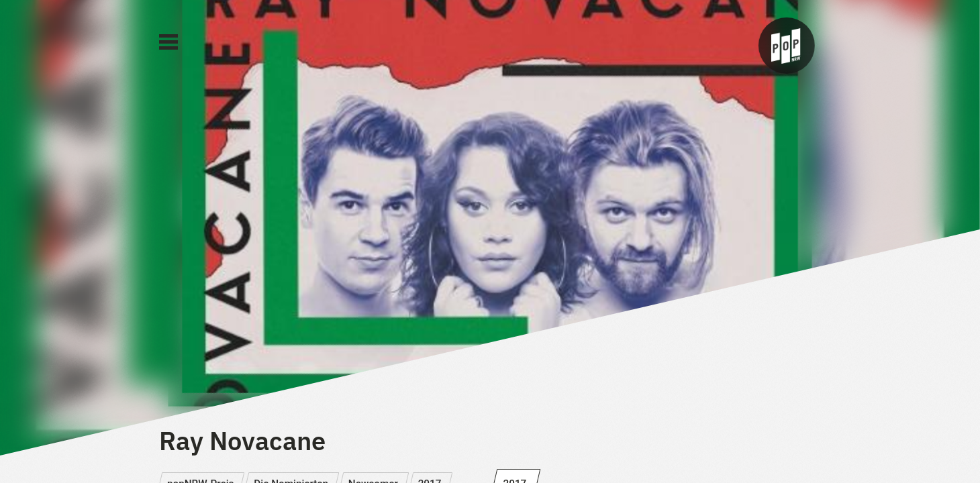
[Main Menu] (168, 42)
